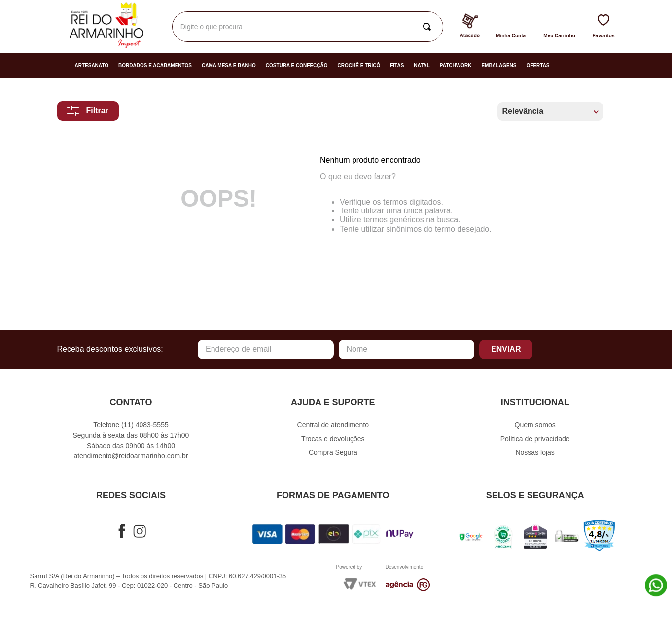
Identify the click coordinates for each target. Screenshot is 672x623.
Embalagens (499, 65)
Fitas (397, 65)
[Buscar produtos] (429, 27)
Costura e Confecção (297, 65)
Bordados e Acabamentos (155, 65)
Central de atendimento (333, 425)
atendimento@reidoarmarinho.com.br (131, 456)
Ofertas (538, 65)
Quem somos (535, 425)
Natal (422, 65)
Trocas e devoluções (333, 439)
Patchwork (456, 65)
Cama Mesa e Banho (229, 65)
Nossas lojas (535, 452)
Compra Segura (333, 452)
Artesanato (92, 65)
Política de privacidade (535, 439)
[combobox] (308, 27)
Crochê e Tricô (359, 65)
